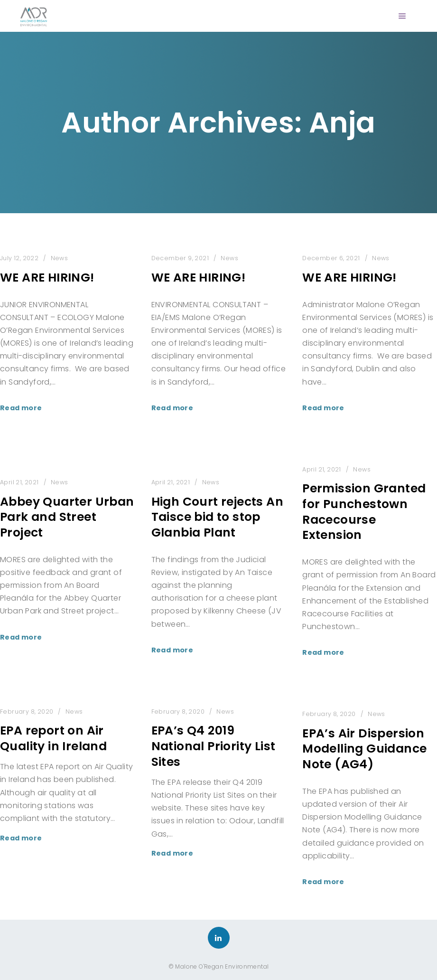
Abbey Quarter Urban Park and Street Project (67, 517)
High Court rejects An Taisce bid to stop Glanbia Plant (217, 517)
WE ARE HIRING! (47, 278)
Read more (21, 408)
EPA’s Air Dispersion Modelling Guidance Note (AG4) (364, 749)
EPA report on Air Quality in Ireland (53, 738)
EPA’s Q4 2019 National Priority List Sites (214, 746)
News (60, 258)
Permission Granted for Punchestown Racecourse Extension (364, 512)
